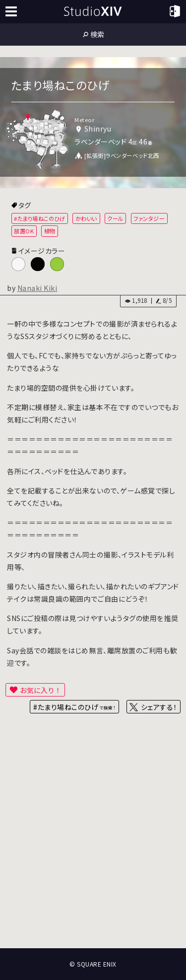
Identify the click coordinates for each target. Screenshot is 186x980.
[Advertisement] (93, 844)
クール (115, 218)
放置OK (24, 231)
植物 (50, 231)
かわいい (86, 218)
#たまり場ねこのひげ (39, 218)
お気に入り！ (41, 690)
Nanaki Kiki (37, 288)
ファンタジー (149, 218)
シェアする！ (159, 707)
